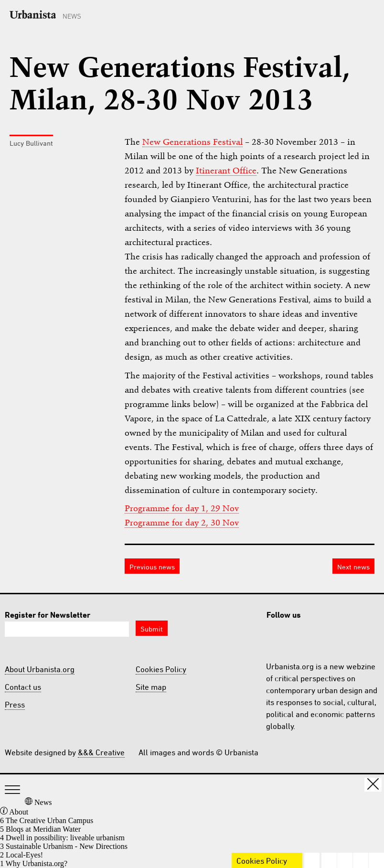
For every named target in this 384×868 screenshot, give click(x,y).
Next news (353, 567)
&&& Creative (101, 752)
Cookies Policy (161, 669)
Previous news (152, 567)
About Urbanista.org (40, 669)
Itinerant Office (226, 170)
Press (15, 705)
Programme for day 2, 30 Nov (182, 522)
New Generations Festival (192, 142)
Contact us (23, 687)
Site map (151, 687)
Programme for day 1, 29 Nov (182, 508)
